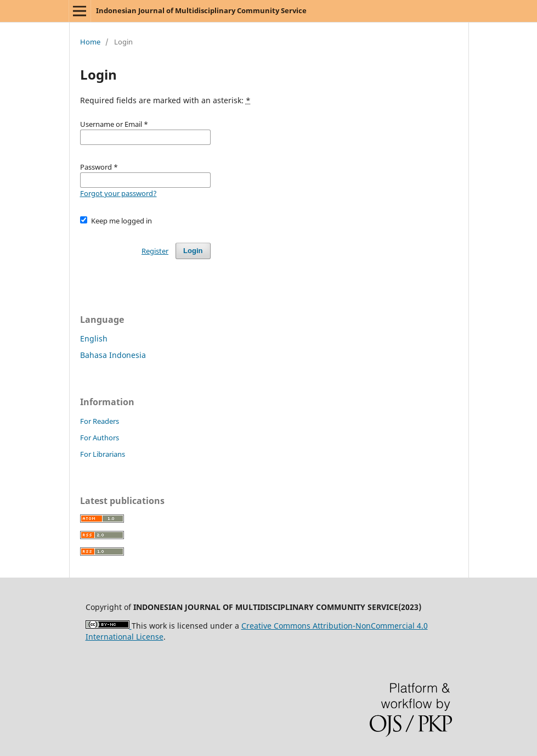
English (94, 338)
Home (90, 42)
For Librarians (103, 454)
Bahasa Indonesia (113, 355)
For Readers (100, 421)
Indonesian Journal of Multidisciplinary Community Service (201, 10)
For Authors (100, 438)
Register (155, 251)
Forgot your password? (118, 193)
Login (193, 251)
